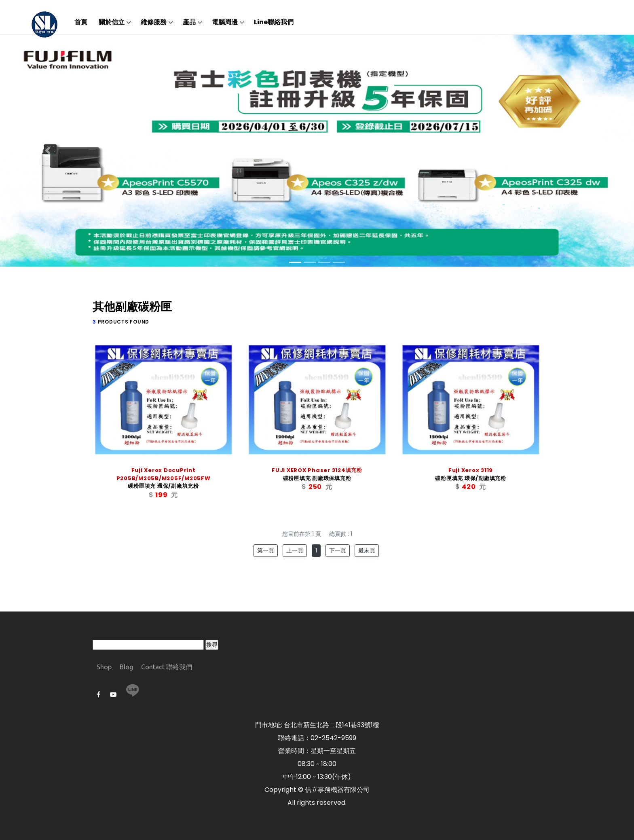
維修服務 (154, 22)
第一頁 (266, 550)
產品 (189, 22)
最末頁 (367, 550)
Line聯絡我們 (274, 22)
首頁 (81, 22)
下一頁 (338, 550)
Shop (104, 667)
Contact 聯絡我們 (167, 667)
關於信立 (112, 22)
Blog (126, 667)
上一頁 (295, 550)
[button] (48, 151)
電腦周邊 (225, 22)
